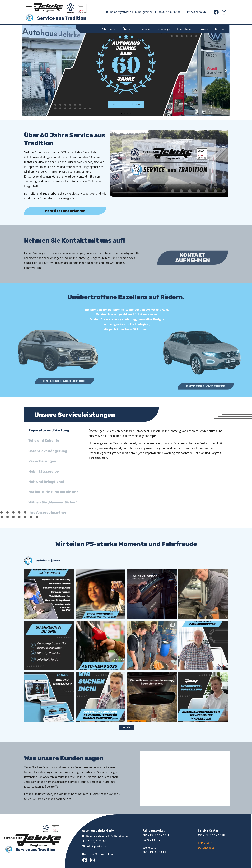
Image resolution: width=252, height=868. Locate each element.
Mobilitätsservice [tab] (44, 472)
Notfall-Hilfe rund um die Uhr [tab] (53, 492)
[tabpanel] (157, 446)
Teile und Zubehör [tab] (44, 441)
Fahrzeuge (163, 29)
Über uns (128, 29)
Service (145, 29)
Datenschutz (206, 848)
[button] (26, 70)
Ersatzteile (184, 29)
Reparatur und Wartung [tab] (49, 430)
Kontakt (220, 29)
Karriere (203, 29)
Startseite (109, 29)
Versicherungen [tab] (42, 461)
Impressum (205, 843)
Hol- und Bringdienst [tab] (46, 482)
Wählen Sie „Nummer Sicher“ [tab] (53, 502)
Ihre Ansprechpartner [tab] (47, 512)
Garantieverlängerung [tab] (48, 451)
